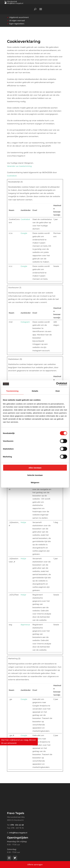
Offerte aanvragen (35, 865)
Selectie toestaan (35, 475)
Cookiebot (12, 176)
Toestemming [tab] (12, 391)
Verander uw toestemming (19, 166)
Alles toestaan (35, 468)
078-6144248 (12, 2)
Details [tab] (35, 391)
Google (24, 233)
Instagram (25, 322)
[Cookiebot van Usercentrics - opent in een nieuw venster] (56, 384)
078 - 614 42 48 (17, 825)
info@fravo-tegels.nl (18, 833)
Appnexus (25, 625)
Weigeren (35, 482)
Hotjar (23, 522)
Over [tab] (58, 391)
